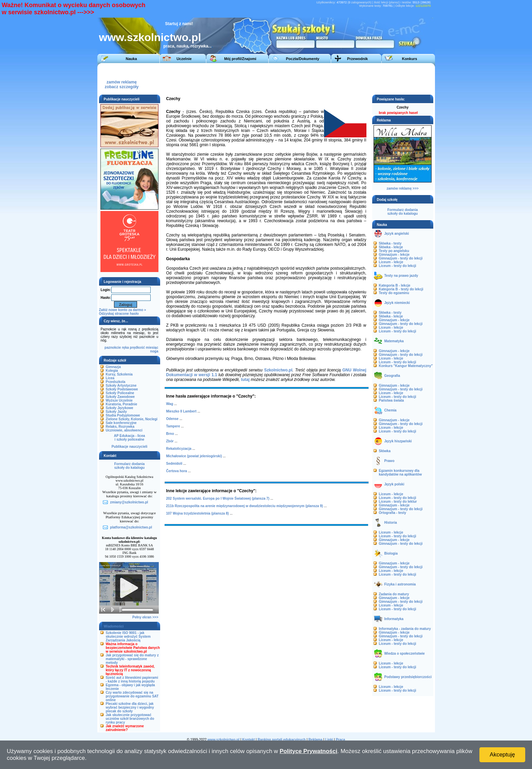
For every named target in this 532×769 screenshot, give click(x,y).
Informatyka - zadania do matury (405, 629)
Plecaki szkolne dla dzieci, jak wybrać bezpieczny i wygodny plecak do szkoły (130, 707)
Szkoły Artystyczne (121, 386)
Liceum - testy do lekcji (398, 266)
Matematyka (394, 341)
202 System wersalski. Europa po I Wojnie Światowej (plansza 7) (218, 498)
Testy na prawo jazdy (401, 276)
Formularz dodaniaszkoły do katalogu (129, 466)
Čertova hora (177, 471)
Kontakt (249, 740)
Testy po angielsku (394, 251)
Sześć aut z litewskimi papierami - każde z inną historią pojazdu (132, 679)
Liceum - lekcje (391, 262)
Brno (170, 434)
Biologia (391, 553)
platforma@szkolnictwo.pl (131, 527)
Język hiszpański (398, 441)
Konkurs (410, 59)
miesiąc (152, 348)
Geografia (392, 376)
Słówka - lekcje (391, 247)
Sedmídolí (174, 464)
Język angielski (397, 234)
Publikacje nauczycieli (130, 447)
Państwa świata (392, 400)
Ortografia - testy (393, 513)
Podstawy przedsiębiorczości (408, 677)
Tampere (173, 426)
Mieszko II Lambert (181, 411)
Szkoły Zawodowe (120, 397)
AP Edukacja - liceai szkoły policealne (130, 438)
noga (154, 351)
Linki (329, 740)
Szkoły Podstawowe (122, 389)
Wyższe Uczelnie (119, 400)
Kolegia (112, 371)
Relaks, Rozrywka (120, 427)
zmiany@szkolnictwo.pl (129, 502)
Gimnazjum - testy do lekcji (401, 258)
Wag (170, 404)
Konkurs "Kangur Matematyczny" (406, 366)
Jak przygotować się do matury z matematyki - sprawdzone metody (132, 659)
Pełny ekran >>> (145, 617)
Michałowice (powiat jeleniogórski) (194, 456)
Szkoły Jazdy (116, 412)
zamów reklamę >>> (402, 188)
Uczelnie (184, 59)
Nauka (131, 59)
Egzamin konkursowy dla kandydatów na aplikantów (401, 473)
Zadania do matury (394, 594)
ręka (125, 348)
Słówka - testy (390, 243)
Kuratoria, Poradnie (122, 404)
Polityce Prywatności (308, 751)
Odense (173, 419)
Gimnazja (113, 367)
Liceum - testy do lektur (398, 502)
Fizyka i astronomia (400, 584)
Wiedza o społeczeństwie (405, 653)
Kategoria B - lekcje (395, 285)
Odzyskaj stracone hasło (119, 314)
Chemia (391, 410)
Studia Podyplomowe (123, 415)
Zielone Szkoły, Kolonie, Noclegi (132, 419)
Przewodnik (357, 59)
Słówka (385, 451)
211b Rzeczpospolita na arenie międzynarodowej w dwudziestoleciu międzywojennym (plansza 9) (245, 506)
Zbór (170, 441)
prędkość (137, 348)
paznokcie (113, 348)
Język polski (394, 484)
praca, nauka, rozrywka (186, 46)
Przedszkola (116, 382)
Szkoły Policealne (120, 393)
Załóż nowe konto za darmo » (123, 310)
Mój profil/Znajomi (240, 59)
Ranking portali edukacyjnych (282, 740)
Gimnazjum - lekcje (394, 255)
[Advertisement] (307, 78)
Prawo (389, 461)
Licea (110, 378)
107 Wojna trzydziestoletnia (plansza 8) (198, 513)
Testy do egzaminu (394, 293)
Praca (340, 740)
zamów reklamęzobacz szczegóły (121, 83)
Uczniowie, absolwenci (124, 430)
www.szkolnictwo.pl (150, 37)
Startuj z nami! (179, 24)
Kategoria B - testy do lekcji (401, 289)
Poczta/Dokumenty (303, 59)
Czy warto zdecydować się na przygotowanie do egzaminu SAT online (132, 696)
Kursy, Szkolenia (119, 374)
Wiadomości (114, 626)
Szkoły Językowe (120, 408)
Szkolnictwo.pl (278, 370)
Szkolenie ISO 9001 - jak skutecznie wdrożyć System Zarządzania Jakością (128, 637)
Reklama (315, 740)
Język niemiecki (397, 303)
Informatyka (394, 619)
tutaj (245, 380)
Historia (391, 523)
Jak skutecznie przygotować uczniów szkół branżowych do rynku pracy (130, 719)
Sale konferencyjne (121, 423)
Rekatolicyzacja (179, 449)
